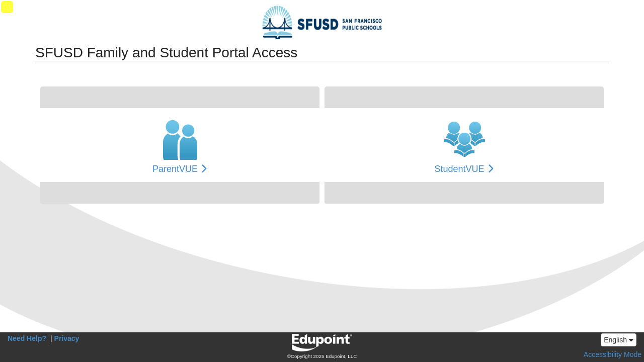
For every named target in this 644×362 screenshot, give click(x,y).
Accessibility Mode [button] (613, 354)
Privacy (67, 338)
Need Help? (27, 338)
